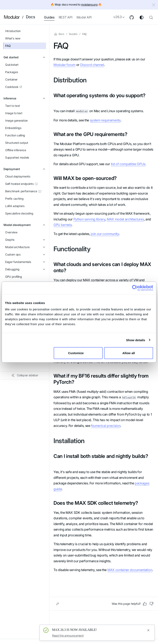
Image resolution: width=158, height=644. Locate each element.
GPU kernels (63, 225)
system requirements (105, 120)
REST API (66, 17)
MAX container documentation (130, 570)
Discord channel (92, 65)
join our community (105, 234)
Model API (84, 17)
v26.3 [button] (118, 17)
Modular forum (64, 65)
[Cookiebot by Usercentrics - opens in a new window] (135, 288)
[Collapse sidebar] (25, 375)
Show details (136, 340)
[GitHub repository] (132, 17)
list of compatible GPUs (128, 164)
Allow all (129, 353)
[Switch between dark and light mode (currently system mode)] (142, 17)
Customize (78, 353)
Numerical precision (106, 426)
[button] (25, 57)
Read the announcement (68, 635)
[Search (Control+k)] (151, 17)
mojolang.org (89, 5)
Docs (31, 17)
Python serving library (89, 219)
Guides (49, 17)
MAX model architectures (125, 219)
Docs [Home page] (59, 34)
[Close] (154, 5)
